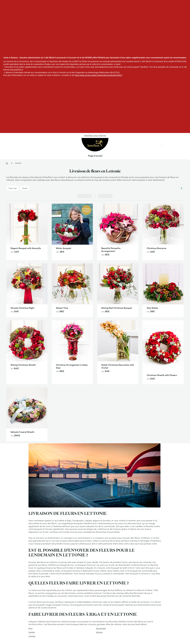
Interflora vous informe (95, 135)
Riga (30, 628)
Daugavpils (101, 628)
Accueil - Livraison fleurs (7, 163)
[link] (174, 145)
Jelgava (99, 632)
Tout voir (13, 188)
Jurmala (32, 636)
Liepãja (32, 632)
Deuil (25, 188)
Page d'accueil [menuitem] (95, 156)
